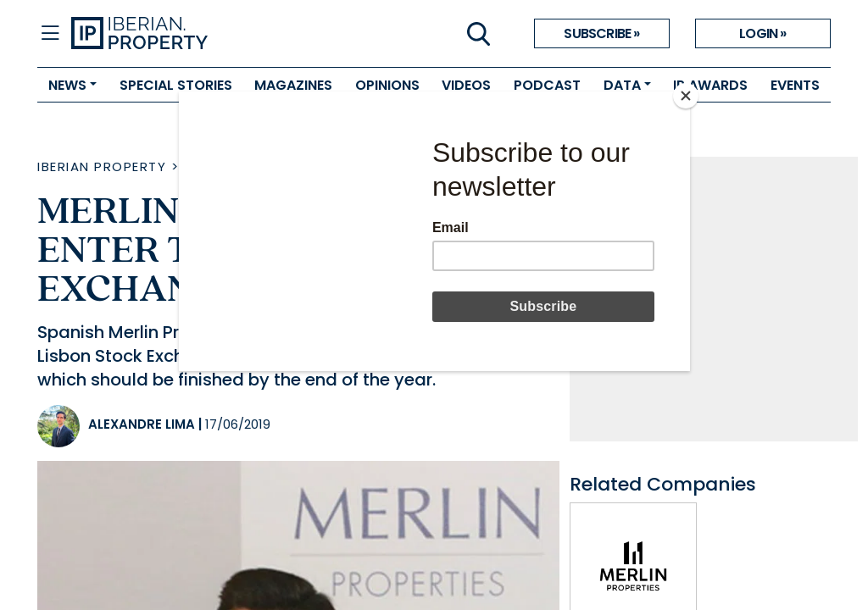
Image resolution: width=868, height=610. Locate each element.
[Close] (686, 96)
